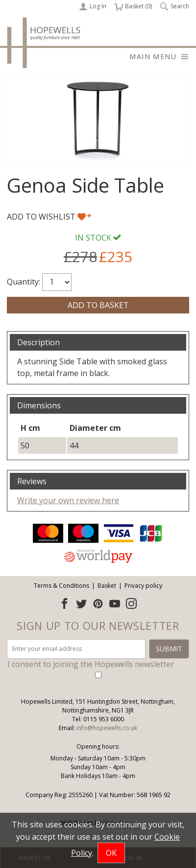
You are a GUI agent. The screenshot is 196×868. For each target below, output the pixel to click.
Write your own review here (68, 500)
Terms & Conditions (61, 586)
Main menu (159, 56)
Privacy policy (143, 586)
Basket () (133, 6)
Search (174, 6)
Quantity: (24, 282)
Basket (107, 586)
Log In (93, 6)
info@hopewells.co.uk (107, 728)
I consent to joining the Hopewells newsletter (91, 664)
